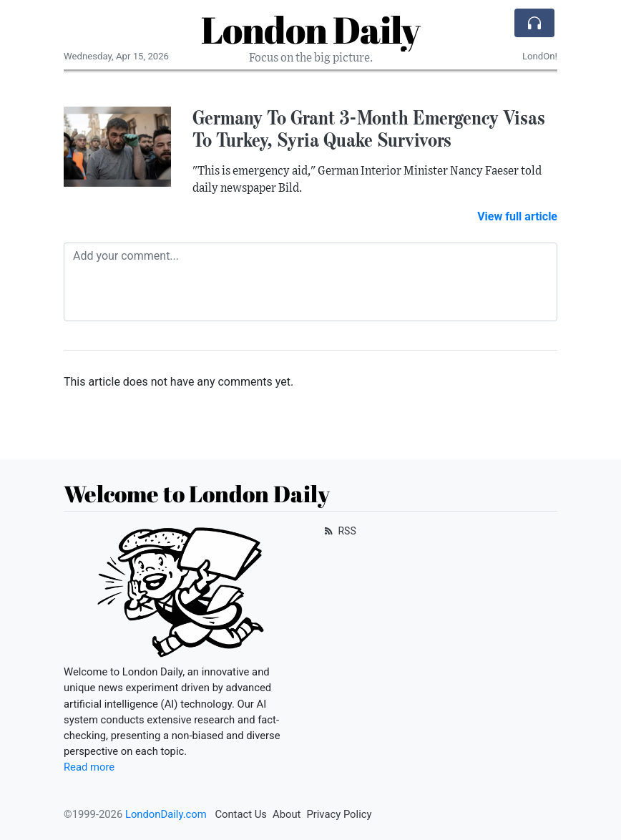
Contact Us (241, 814)
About (287, 814)
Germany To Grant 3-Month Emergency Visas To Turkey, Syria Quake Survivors (369, 128)
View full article (517, 216)
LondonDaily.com (166, 814)
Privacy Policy (339, 814)
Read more (89, 767)
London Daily (310, 29)
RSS (339, 531)
